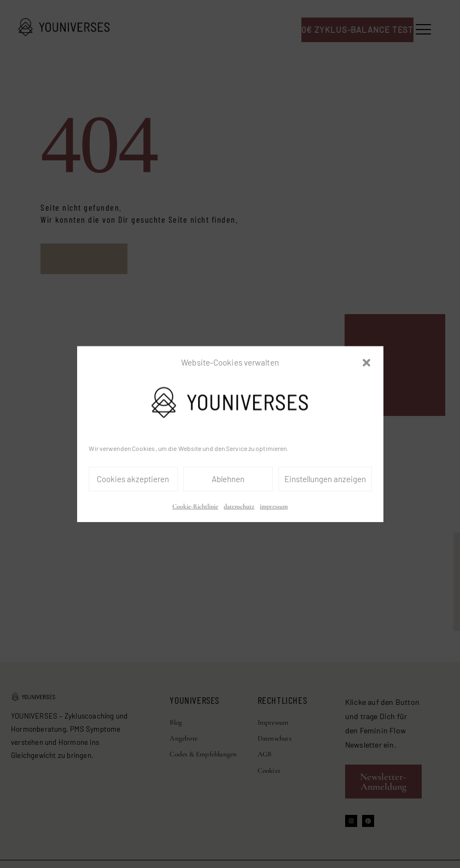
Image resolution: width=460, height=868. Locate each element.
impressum (274, 506)
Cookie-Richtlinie (195, 506)
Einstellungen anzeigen (325, 479)
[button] (366, 363)
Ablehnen (228, 479)
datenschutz (239, 506)
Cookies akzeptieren (133, 479)
